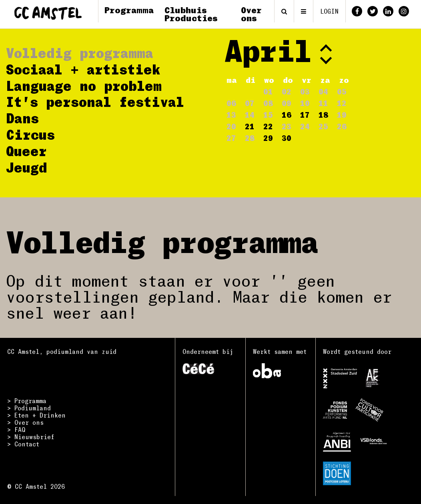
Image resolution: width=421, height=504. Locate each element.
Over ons (251, 14)
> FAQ (16, 430)
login (329, 11)
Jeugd (27, 167)
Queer (26, 151)
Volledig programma (80, 53)
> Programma (27, 401)
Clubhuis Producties (191, 14)
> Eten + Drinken (36, 415)
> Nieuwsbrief (31, 437)
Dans (22, 118)
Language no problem (84, 85)
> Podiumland (29, 408)
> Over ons (25, 422)
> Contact (23, 444)
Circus (30, 134)
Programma (129, 10)
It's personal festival (95, 101)
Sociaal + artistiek (83, 69)
